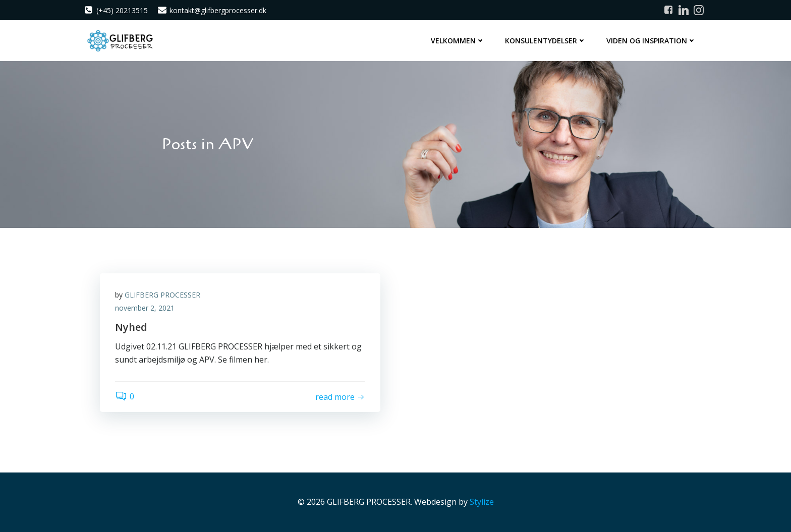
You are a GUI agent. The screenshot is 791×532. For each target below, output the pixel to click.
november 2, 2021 (145, 308)
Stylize (482, 502)
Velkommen (458, 41)
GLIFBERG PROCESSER (162, 295)
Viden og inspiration (651, 41)
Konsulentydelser (546, 41)
